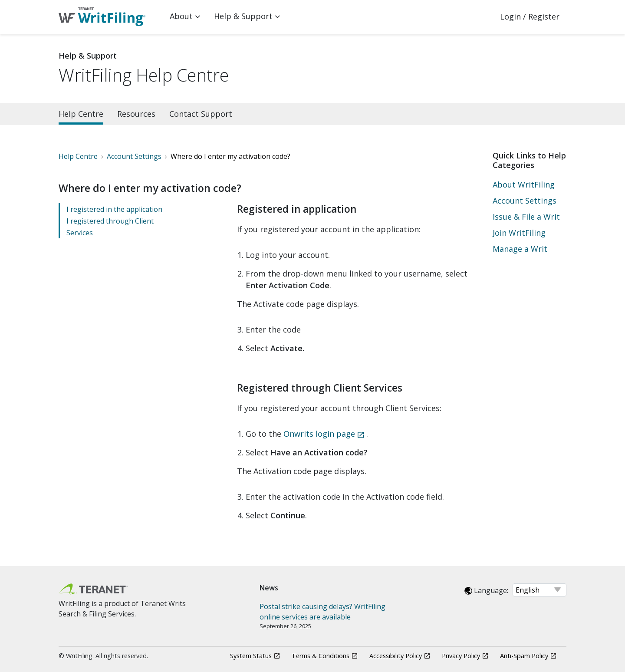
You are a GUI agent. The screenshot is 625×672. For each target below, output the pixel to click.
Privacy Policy (461, 656)
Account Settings (525, 201)
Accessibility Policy (396, 656)
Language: (486, 590)
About (181, 16)
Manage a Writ (520, 249)
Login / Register (530, 16)
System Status (251, 656)
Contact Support (201, 114)
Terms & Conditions (321, 656)
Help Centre (81, 114)
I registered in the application (114, 209)
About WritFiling (524, 184)
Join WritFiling (519, 233)
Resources (136, 114)
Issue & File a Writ (526, 217)
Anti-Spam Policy (524, 656)
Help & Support (243, 16)
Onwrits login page (319, 434)
